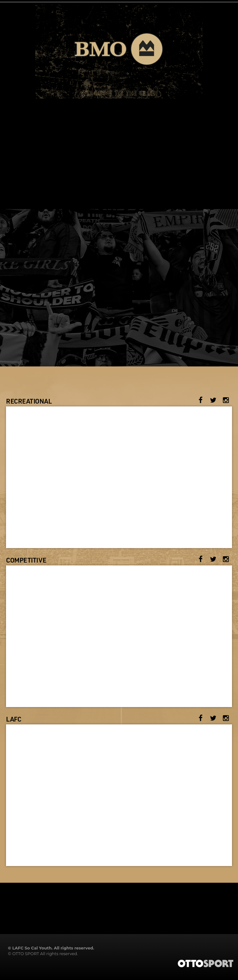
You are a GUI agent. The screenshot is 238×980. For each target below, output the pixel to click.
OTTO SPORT (26, 954)
